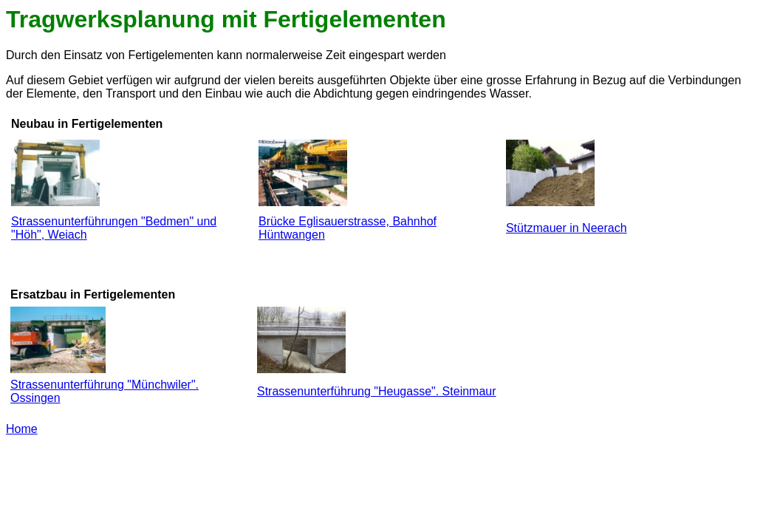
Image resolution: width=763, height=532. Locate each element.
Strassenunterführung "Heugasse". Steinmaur (377, 391)
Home (22, 429)
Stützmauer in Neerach (567, 228)
